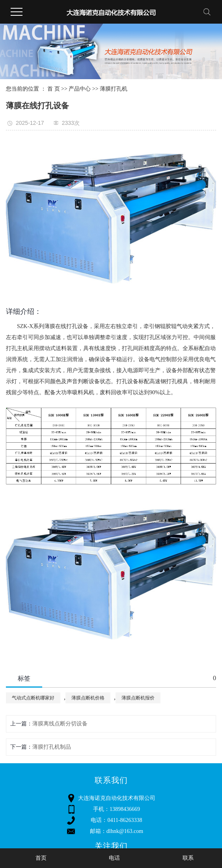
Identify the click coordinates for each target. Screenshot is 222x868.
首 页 (54, 89)
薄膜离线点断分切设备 (60, 724)
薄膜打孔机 (114, 89)
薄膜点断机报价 (138, 698)
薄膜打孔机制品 (52, 747)
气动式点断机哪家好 (33, 698)
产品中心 (80, 89)
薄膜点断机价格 (88, 698)
